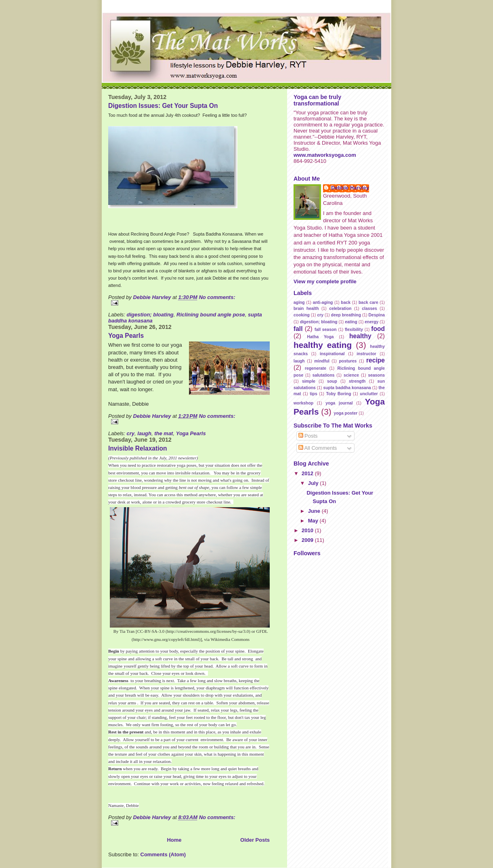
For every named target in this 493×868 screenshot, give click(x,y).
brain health (306, 309)
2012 (308, 473)
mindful (322, 361)
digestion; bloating (150, 315)
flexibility (354, 330)
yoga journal (339, 403)
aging (299, 302)
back (346, 302)
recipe (376, 360)
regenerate (316, 368)
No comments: (217, 297)
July (314, 483)
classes (369, 309)
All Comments (318, 448)
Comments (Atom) (163, 854)
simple (309, 381)
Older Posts (255, 840)
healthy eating (323, 345)
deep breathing (346, 315)
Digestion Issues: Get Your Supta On (163, 106)
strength (357, 381)
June (315, 511)
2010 (308, 530)
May (314, 521)
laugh (144, 433)
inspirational (332, 354)
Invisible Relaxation (138, 448)
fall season (326, 330)
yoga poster (345, 413)
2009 (308, 540)
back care (368, 302)
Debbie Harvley (350, 188)
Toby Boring (339, 394)
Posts (308, 436)
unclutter (369, 394)
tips (313, 394)
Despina (377, 315)
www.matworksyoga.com (325, 155)
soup (332, 381)
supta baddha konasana (347, 388)
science (351, 375)
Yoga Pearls (126, 336)
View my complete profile (325, 281)
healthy (360, 336)
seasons (376, 375)
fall (298, 329)
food (378, 329)
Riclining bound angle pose (211, 315)
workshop (303, 403)
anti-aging (323, 302)
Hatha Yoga (320, 337)
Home (174, 840)
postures (348, 361)
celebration (340, 309)
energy (371, 322)
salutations (324, 375)
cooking (302, 315)
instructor (366, 354)
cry (131, 433)
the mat (164, 433)
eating (351, 322)
